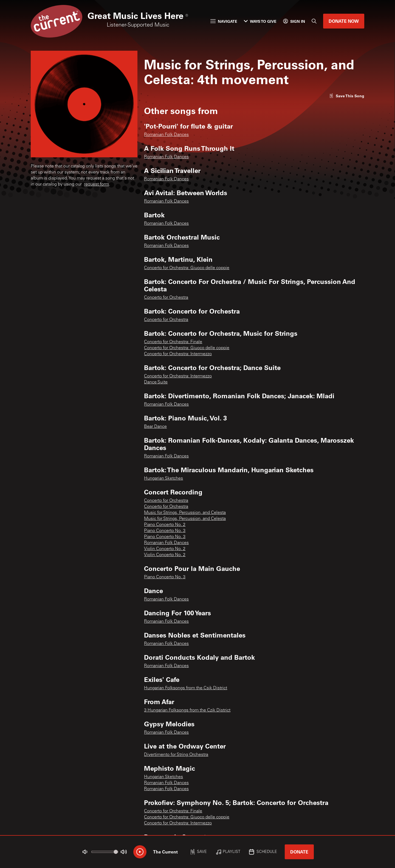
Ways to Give (260, 21)
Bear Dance (155, 427)
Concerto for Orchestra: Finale (173, 342)
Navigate (224, 21)
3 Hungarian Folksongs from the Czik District (187, 710)
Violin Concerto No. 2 (165, 549)
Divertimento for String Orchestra (176, 755)
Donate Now (344, 21)
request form (96, 184)
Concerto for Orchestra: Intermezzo (178, 354)
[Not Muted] (85, 852)
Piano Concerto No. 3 (165, 531)
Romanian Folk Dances (166, 135)
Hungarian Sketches (163, 479)
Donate (299, 852)
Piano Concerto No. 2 (165, 525)
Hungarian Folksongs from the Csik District (186, 688)
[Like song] (347, 96)
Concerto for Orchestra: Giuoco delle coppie (187, 268)
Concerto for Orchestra (166, 298)
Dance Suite (156, 382)
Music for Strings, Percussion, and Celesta (185, 513)
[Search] (314, 21)
